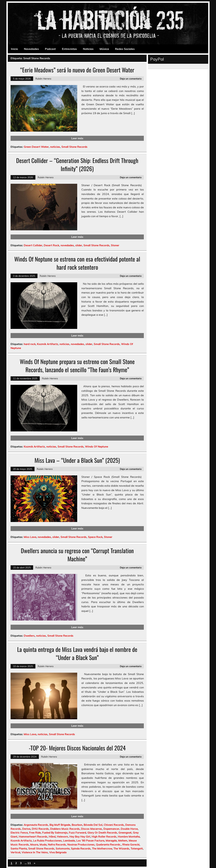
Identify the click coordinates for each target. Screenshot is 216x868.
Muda (43, 845)
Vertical (15, 852)
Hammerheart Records (33, 837)
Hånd (52, 837)
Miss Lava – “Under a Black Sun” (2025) (77, 460)
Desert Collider (33, 245)
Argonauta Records (36, 825)
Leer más (77, 138)
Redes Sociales (125, 49)
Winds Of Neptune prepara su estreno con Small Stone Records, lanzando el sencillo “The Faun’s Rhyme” (77, 366)
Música (104, 49)
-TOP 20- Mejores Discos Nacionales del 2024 (77, 748)
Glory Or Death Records (102, 833)
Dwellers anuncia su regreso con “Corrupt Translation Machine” (77, 555)
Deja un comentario (131, 79)
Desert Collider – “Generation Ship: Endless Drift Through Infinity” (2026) (77, 164)
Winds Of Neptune (97, 447)
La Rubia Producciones (47, 841)
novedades (67, 245)
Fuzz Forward (77, 833)
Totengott (137, 849)
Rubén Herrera (43, 79)
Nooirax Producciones (81, 845)
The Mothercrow (102, 849)
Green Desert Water (36, 147)
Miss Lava (30, 537)
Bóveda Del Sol (93, 825)
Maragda (111, 841)
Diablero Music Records (65, 829)
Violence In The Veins (35, 852)
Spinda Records (81, 849)
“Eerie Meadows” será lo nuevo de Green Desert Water (77, 70)
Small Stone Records (74, 147)
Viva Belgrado (58, 852)
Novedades (31, 49)
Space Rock (95, 537)
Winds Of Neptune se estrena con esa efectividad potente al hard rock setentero (77, 263)
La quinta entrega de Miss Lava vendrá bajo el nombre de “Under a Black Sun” (77, 653)
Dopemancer (111, 829)
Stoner (115, 245)
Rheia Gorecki (131, 845)
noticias (55, 147)
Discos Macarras (92, 829)
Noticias (88, 49)
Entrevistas (69, 49)
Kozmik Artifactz (48, 344)
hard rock (30, 344)
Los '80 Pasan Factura (90, 841)
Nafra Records (57, 845)
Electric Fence (19, 833)
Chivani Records (114, 825)
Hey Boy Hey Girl (80, 837)
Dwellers (29, 636)
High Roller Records (104, 837)
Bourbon (77, 825)
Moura (34, 845)
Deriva (26, 829)
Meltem (123, 841)
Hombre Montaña (129, 837)
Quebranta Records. (108, 845)
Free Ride (35, 833)
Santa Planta (19, 849)
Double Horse (129, 829)
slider (79, 245)
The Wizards (121, 849)
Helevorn (62, 837)
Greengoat (125, 833)
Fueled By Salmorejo (55, 833)
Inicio (14, 49)
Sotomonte (63, 849)
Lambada (69, 841)
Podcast (50, 49)
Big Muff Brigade (60, 825)
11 (29, 863)
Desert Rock (51, 245)
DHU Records (40, 829)
